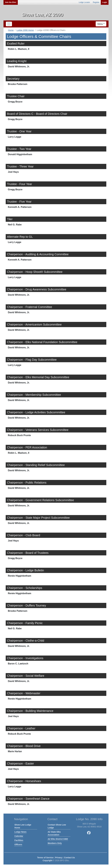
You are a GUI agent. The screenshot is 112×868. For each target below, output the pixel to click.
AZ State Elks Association (54, 833)
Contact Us (69, 858)
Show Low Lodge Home (23, 826)
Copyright (47, 860)
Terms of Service (45, 858)
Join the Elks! (11, 2)
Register (96, 2)
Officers (18, 844)
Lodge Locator (84, 2)
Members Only (55, 843)
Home (11, 30)
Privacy (59, 858)
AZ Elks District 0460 (58, 839)
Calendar (19, 836)
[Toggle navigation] (9, 24)
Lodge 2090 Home (25, 30)
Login (105, 2)
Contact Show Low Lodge (57, 826)
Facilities (19, 840)
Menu (100, 24)
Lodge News (20, 832)
